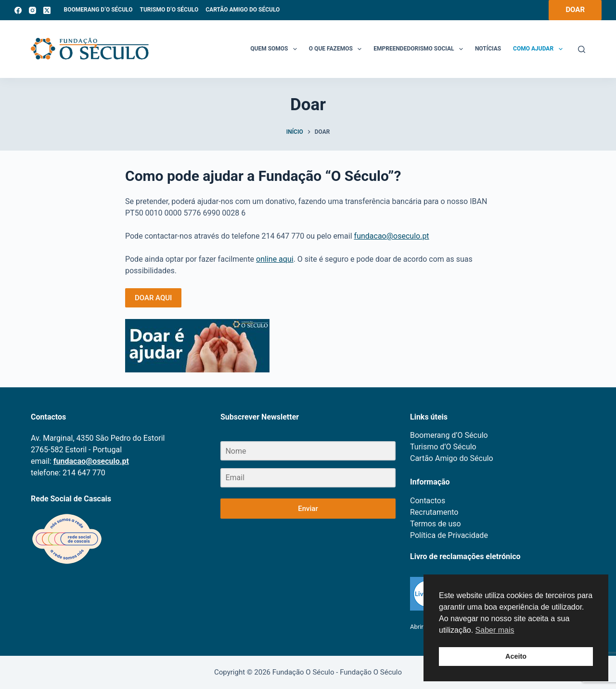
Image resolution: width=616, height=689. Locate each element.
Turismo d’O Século (169, 10)
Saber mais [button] (495, 630)
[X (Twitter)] (47, 10)
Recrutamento (434, 512)
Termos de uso (436, 524)
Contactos (428, 501)
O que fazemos (337, 49)
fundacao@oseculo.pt (392, 236)
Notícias (488, 49)
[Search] (582, 49)
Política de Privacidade (449, 535)
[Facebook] (18, 10)
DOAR (575, 10)
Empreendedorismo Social (420, 49)
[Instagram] (32, 10)
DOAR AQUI (153, 298)
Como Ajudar (539, 49)
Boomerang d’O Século (98, 10)
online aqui (275, 259)
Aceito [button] (516, 656)
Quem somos (276, 49)
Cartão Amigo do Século (243, 10)
